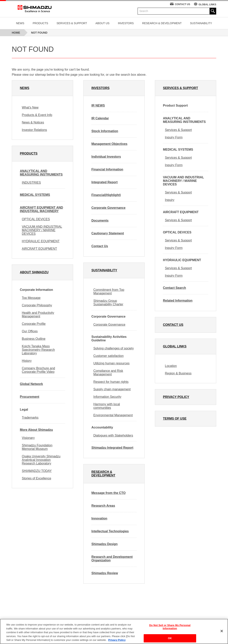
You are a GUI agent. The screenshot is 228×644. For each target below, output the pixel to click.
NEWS (20, 23)
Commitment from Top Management (109, 292)
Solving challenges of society (114, 348)
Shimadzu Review (105, 573)
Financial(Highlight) (106, 195)
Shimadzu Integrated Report (112, 448)
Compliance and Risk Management (108, 373)
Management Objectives (109, 144)
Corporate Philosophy (37, 305)
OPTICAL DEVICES (36, 219)
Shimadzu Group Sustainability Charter (108, 303)
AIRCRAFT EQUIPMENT (39, 249)
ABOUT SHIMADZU (34, 272)
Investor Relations (34, 130)
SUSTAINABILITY (201, 23)
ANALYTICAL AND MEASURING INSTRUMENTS (41, 173)
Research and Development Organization (112, 559)
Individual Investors (106, 157)
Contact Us (100, 246)
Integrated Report (104, 182)
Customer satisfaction (108, 356)
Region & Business (178, 373)
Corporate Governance (108, 208)
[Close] (222, 633)
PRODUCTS (40, 23)
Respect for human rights (111, 382)
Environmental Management (113, 415)
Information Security (107, 397)
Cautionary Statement (108, 233)
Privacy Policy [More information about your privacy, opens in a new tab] (117, 642)
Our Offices (30, 331)
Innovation (99, 518)
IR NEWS (98, 105)
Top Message (31, 298)
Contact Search (174, 288)
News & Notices (33, 122)
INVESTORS (126, 23)
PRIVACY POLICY (176, 397)
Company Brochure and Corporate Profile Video (38, 370)
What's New (30, 107)
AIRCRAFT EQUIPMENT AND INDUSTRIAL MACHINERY (41, 209)
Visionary (28, 438)
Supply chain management (112, 389)
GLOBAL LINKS (207, 5)
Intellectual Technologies (110, 531)
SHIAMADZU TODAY (37, 471)
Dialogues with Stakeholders (113, 435)
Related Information (178, 301)
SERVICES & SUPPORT (72, 23)
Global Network (31, 384)
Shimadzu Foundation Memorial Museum (37, 447)
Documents (100, 221)
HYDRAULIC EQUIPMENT (41, 241)
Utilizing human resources (111, 363)
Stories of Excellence (36, 478)
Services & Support (178, 130)
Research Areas (103, 506)
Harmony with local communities (107, 406)
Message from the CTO (108, 493)
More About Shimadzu (36, 430)
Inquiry (170, 200)
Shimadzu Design (104, 544)
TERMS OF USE (175, 419)
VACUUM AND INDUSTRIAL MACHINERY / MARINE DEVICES (42, 230)
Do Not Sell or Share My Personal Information (170, 629)
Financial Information (107, 169)
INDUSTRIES (31, 183)
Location (171, 366)
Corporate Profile (34, 324)
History (27, 361)
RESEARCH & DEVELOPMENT (162, 23)
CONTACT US (182, 4)
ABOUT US (103, 23)
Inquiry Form (174, 137)
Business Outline (34, 339)
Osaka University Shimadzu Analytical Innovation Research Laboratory (41, 460)
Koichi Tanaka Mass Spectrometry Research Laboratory (38, 350)
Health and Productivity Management (38, 315)
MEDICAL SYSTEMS (35, 195)
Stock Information (105, 131)
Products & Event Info (37, 115)
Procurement (30, 397)
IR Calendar (100, 118)
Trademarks (30, 418)
